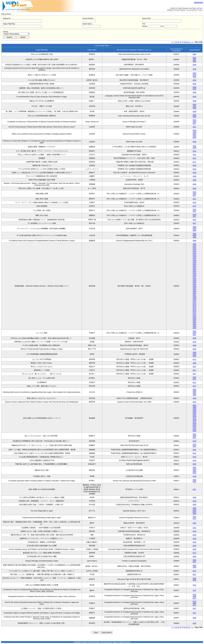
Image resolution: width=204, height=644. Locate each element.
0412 (194, 429)
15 (176, 42)
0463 (194, 288)
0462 (194, 286)
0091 (194, 414)
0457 (194, 277)
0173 (194, 422)
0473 (194, 306)
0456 (194, 275)
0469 (194, 299)
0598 (194, 61)
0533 (194, 461)
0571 (194, 489)
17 (180, 42)
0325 (194, 546)
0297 (194, 446)
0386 (194, 241)
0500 (194, 54)
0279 (194, 445)
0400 (194, 122)
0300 (194, 108)
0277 (194, 162)
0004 (194, 80)
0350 (194, 395)
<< (172, 42)
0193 (194, 542)
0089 (194, 411)
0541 (194, 58)
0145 (194, 342)
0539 (194, 165)
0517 (194, 196)
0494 (194, 230)
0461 (194, 284)
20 (187, 42)
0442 (194, 249)
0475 (194, 310)
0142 (194, 418)
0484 (194, 326)
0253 (194, 73)
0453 (194, 270)
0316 (194, 425)
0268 (194, 176)
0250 (194, 106)
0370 (194, 427)
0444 (194, 253)
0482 (194, 322)
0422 (194, 202)
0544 (194, 136)
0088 (194, 409)
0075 (194, 220)
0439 (194, 244)
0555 (194, 138)
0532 (194, 134)
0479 (194, 317)
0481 (194, 321)
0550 (194, 65)
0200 (194, 104)
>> (193, 42)
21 (189, 42)
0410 (194, 75)
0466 (194, 293)
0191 (194, 69)
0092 (194, 416)
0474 (194, 308)
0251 (194, 155)
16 (178, 42)
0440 (194, 246)
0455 (194, 273)
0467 (194, 295)
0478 (194, 315)
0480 (194, 319)
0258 (194, 424)
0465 (194, 291)
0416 (194, 441)
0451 (194, 266)
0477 (194, 313)
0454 (194, 271)
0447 (194, 259)
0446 (194, 257)
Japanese (198, 2)
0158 (194, 420)
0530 (194, 84)
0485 (194, 328)
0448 (194, 260)
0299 (194, 112)
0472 (194, 304)
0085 (194, 407)
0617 (194, 124)
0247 (194, 127)
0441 (194, 248)
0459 (194, 281)
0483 (194, 324)
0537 (194, 158)
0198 (194, 132)
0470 (194, 301)
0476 (194, 312)
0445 (194, 255)
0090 (194, 229)
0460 (194, 282)
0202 (194, 623)
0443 (194, 251)
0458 (194, 279)
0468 (194, 297)
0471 (194, 302)
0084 (194, 227)
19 (185, 42)
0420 (194, 457)
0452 (194, 268)
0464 (194, 290)
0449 (194, 262)
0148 (194, 476)
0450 (194, 264)
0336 (194, 539)
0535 (194, 77)
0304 (194, 349)
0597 (194, 60)
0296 (194, 173)
